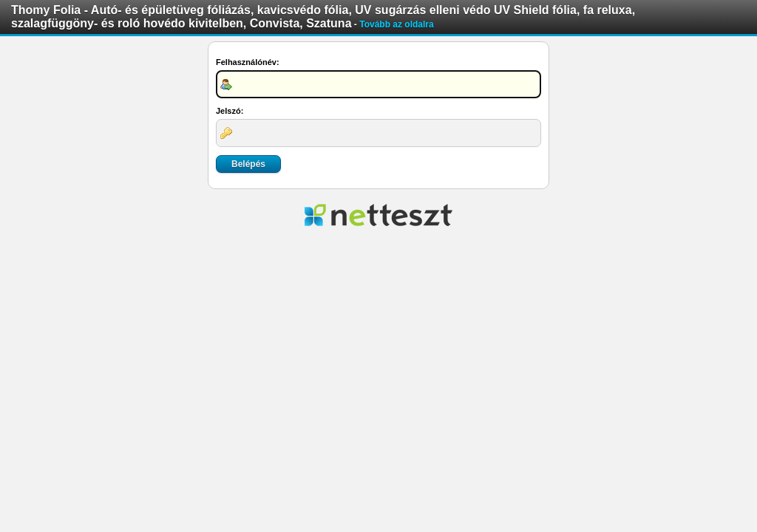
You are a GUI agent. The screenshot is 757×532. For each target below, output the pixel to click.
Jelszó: (230, 111)
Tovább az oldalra (396, 24)
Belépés (248, 164)
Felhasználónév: (248, 62)
